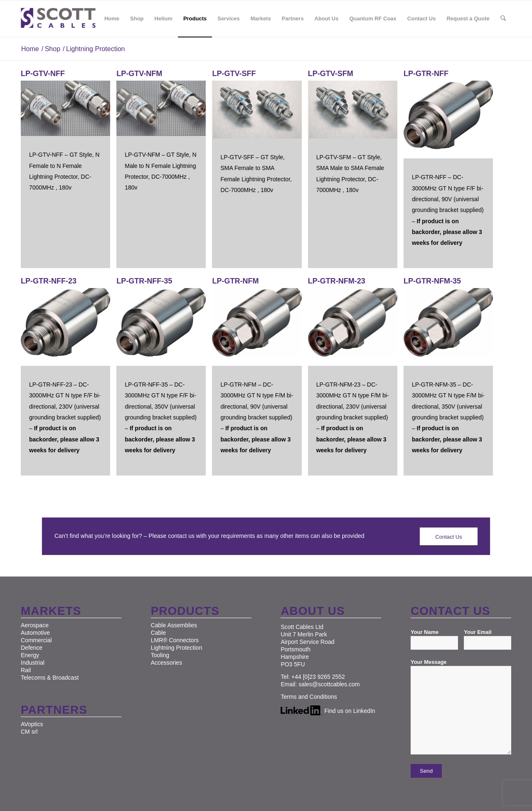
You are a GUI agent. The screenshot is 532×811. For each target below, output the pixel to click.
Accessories (166, 663)
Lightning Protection (177, 648)
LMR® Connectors (175, 640)
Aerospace (35, 625)
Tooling (160, 655)
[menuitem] (112, 19)
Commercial (36, 640)
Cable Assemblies (174, 625)
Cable (159, 633)
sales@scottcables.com (329, 684)
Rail (26, 670)
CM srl (29, 732)
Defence (32, 648)
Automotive (35, 633)
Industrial (33, 663)
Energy (30, 655)
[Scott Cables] (58, 19)
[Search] (503, 19)
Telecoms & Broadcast (50, 678)
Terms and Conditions (309, 697)
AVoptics (32, 724)
